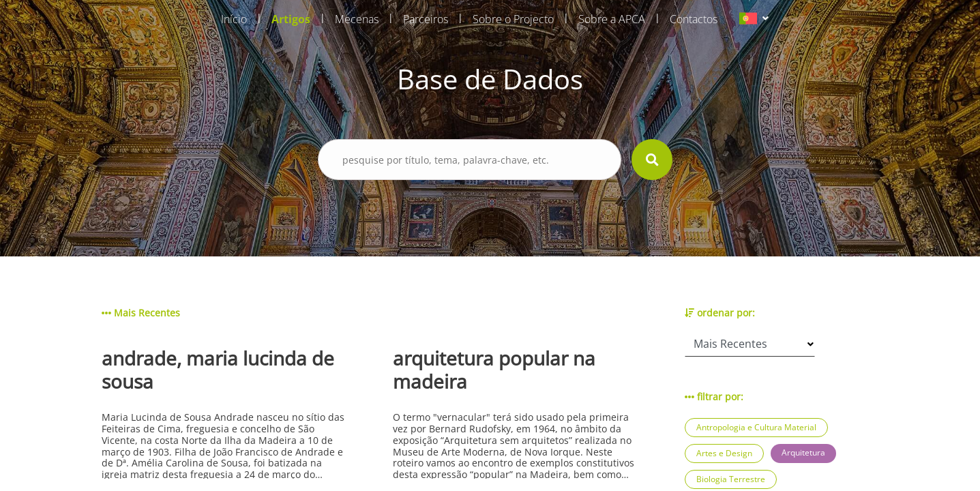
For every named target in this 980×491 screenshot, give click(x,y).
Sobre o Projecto (513, 19)
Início (234, 19)
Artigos (291, 19)
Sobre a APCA (612, 19)
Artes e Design (724, 453)
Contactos (694, 19)
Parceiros (426, 19)
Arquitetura (803, 452)
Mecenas (357, 19)
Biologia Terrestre (731, 479)
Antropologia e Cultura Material (756, 427)
